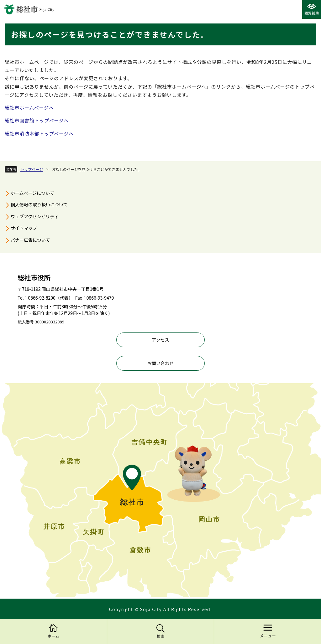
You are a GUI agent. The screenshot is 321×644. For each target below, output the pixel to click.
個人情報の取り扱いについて (39, 204)
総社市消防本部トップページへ (39, 134)
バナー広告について (30, 240)
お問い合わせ (160, 363)
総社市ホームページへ (29, 108)
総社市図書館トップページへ (37, 120)
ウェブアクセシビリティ (34, 216)
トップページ (32, 169)
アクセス (160, 340)
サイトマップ (24, 228)
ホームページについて (32, 193)
